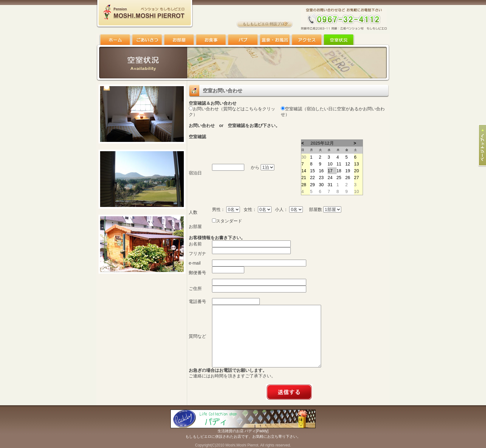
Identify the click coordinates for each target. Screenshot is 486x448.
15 (312, 171)
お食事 (211, 39)
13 (356, 164)
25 (339, 178)
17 (330, 171)
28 (304, 185)
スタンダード (229, 221)
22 (312, 178)
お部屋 (179, 39)
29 (312, 185)
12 (348, 164)
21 (304, 178)
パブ (243, 39)
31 (330, 185)
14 (304, 171)
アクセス (307, 39)
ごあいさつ (147, 39)
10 (330, 164)
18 (339, 171)
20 (356, 171)
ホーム (115, 39)
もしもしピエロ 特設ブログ (265, 24)
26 (348, 178)
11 (339, 164)
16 (321, 171)
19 (348, 171)
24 (330, 178)
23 (321, 178)
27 (356, 178)
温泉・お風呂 (275, 39)
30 (304, 157)
